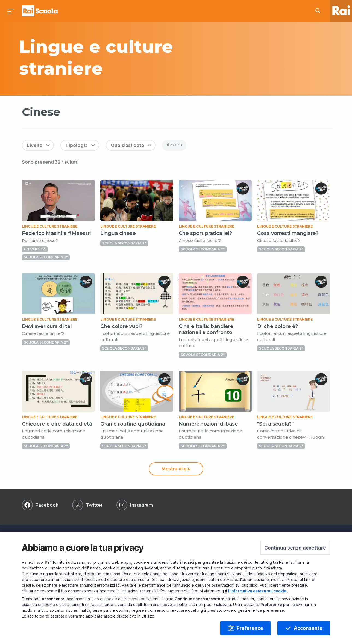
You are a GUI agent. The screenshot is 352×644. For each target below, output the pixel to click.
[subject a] (124, 57)
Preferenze (250, 628)
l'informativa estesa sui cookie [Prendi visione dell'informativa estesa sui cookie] (257, 591)
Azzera (174, 145)
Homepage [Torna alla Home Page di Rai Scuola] (40, 11)
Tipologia (77, 145)
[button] (295, 548)
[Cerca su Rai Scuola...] (319, 11)
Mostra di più (176, 469)
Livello (35, 145)
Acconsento (308, 628)
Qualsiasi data (127, 145)
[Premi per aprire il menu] (11, 11)
